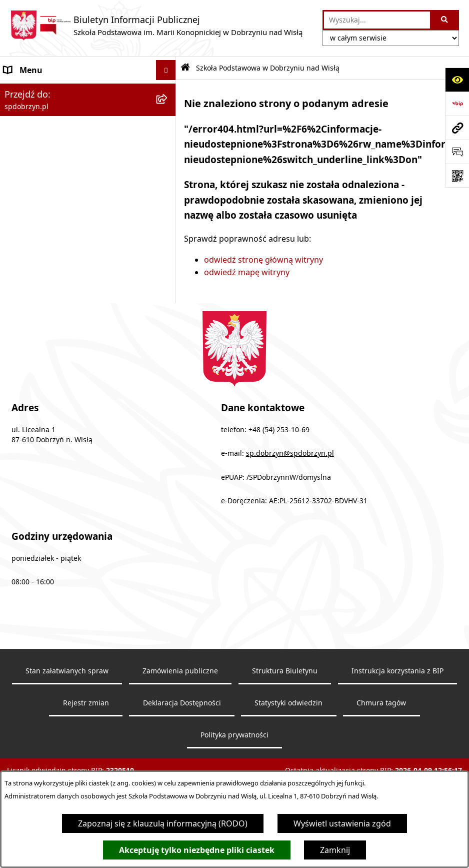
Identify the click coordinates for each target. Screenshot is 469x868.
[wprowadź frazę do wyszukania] (377, 20)
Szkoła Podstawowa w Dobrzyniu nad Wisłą (75, 96)
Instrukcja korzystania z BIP (397, 728)
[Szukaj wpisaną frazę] (445, 20)
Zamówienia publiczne (180, 728)
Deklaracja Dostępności (182, 760)
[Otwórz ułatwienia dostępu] (457, 80)
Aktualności (26, 274)
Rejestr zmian (86, 760)
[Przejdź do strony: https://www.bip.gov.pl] (457, 104)
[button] (168, 90)
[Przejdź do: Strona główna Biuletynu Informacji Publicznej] (185, 68)
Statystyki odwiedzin (288, 760)
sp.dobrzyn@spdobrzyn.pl (290, 510)
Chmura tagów (381, 760)
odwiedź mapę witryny (247, 272)
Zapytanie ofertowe (41, 254)
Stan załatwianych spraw (67, 728)
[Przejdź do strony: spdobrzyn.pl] (457, 128)
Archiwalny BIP (32, 314)
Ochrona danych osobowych (58, 294)
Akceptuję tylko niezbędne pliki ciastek (197, 850)
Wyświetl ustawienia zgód (342, 823)
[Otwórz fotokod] (457, 176)
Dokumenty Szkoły (39, 234)
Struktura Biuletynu (285, 728)
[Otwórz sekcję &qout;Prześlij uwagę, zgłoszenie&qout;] (457, 152)
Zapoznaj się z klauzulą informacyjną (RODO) (163, 823)
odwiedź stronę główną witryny (263, 260)
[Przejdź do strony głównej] (156, 26)
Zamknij (335, 850)
